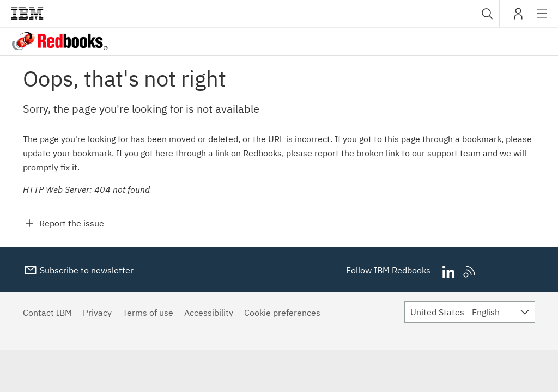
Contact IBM (47, 313)
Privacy (97, 313)
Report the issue (72, 223)
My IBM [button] (518, 18)
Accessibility (209, 313)
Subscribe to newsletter (86, 270)
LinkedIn (448, 272)
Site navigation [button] (542, 19)
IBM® (27, 14)
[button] (487, 14)
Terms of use (148, 313)
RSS (469, 272)
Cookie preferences (282, 313)
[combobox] (440, 14)
